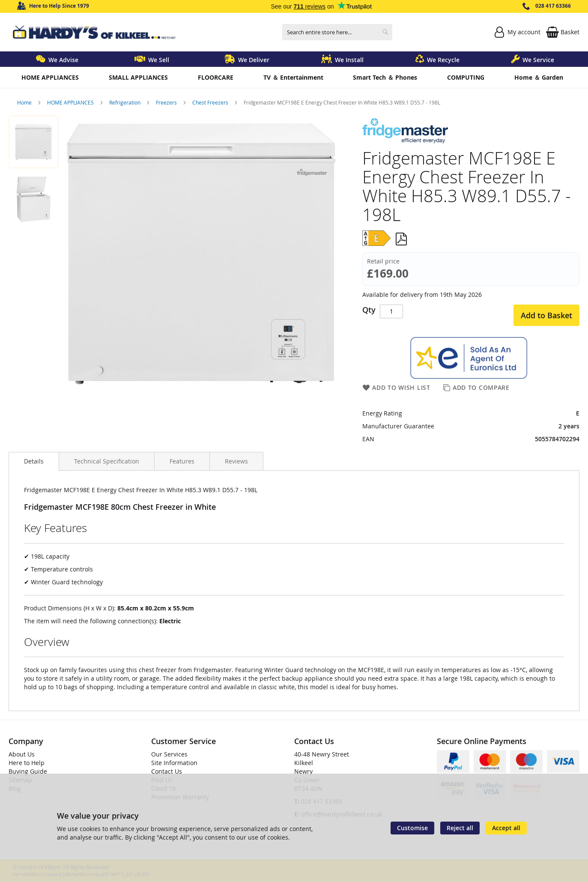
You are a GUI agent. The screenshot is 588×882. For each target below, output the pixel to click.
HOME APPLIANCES (71, 102)
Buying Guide (28, 771)
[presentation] (34, 461)
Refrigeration (125, 102)
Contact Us (167, 771)
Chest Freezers (211, 102)
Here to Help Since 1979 (59, 6)
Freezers (167, 102)
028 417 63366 (553, 6)
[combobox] (337, 32)
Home (25, 102)
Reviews (236, 461)
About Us (22, 754)
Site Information (174, 763)
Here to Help (27, 763)
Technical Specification (107, 461)
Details (34, 461)
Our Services (169, 754)
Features (182, 461)
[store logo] (94, 32)
